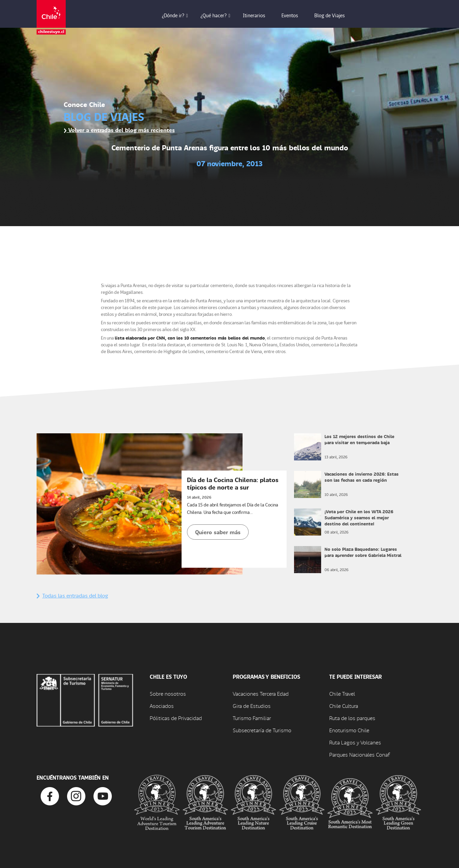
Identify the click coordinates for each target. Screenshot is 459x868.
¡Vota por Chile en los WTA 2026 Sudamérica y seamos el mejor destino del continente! (359, 517)
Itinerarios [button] (259, 15)
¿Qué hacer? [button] (218, 15)
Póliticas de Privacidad (176, 718)
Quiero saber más (218, 532)
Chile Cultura (344, 706)
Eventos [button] (295, 15)
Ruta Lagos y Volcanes (355, 742)
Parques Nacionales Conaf (359, 754)
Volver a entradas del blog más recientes (119, 130)
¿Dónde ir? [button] (178, 15)
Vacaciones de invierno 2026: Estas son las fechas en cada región (362, 477)
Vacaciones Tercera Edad (261, 693)
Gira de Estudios (252, 706)
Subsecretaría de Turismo (262, 730)
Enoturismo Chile (349, 730)
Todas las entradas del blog (72, 595)
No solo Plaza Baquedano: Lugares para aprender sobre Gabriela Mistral (363, 552)
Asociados (162, 706)
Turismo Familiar (252, 718)
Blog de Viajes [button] (334, 15)
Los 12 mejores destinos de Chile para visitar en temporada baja (359, 439)
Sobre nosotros (168, 693)
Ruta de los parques (352, 718)
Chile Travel (342, 693)
